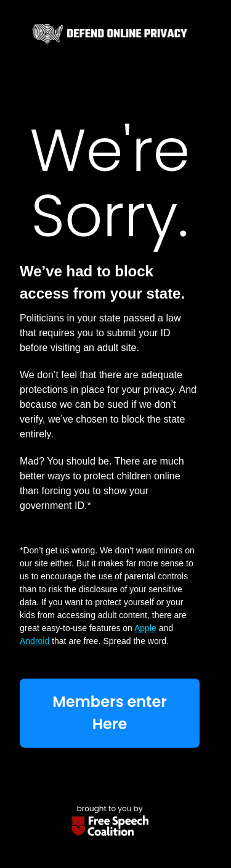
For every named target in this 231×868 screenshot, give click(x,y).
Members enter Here (110, 713)
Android (34, 641)
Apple (145, 628)
